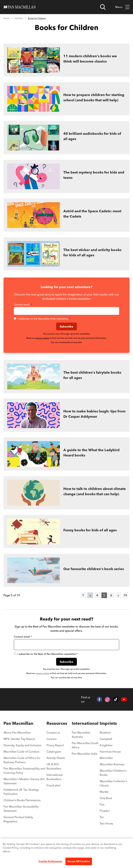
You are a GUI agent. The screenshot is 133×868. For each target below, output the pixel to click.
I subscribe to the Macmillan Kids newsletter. (42, 319)
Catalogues (54, 752)
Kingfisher (106, 745)
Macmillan (106, 758)
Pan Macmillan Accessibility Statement (21, 809)
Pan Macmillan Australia (81, 735)
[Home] (20, 7)
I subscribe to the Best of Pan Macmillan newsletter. (46, 654)
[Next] (118, 595)
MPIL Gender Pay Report (19, 739)
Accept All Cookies (79, 861)
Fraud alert (53, 785)
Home (6, 18)
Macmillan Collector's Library (113, 783)
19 (125, 595)
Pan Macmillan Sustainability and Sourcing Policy (24, 771)
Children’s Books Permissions (22, 800)
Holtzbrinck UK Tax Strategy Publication (21, 792)
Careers (51, 739)
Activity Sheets (56, 758)
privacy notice (42, 338)
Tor (102, 817)
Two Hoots (106, 823)
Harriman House (110, 752)
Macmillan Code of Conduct (21, 752)
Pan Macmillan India (85, 754)
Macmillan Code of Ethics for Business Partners (22, 760)
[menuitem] (25, 723)
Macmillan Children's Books (113, 773)
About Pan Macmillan (17, 733)
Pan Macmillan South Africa (85, 745)
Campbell (106, 739)
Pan (102, 804)
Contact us (53, 733)
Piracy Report (55, 745)
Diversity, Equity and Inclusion (22, 745)
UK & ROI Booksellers (54, 766)
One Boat (106, 798)
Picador (105, 811)
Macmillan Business (112, 764)
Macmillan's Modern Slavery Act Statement (24, 781)
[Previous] (90, 595)
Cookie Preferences (50, 861)
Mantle (104, 792)
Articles (19, 18)
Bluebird (105, 733)
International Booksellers (55, 777)
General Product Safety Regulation (18, 819)
